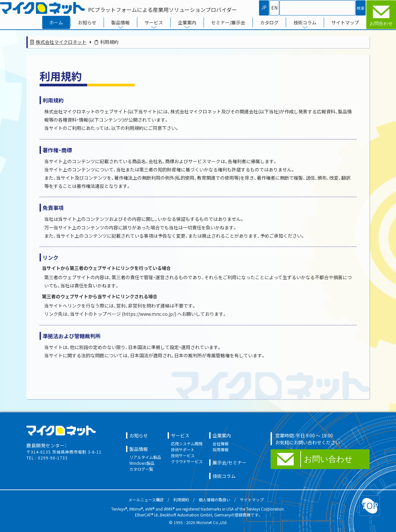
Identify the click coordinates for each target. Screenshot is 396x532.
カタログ (269, 22)
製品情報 (120, 22)
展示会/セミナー (230, 462)
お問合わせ (381, 23)
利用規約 (181, 500)
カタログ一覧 (141, 469)
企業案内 (187, 22)
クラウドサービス (187, 461)
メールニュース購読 (146, 500)
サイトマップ (345, 22)
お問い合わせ (328, 459)
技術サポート (183, 449)
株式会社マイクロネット (61, 42)
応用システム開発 (187, 443)
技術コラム (305, 22)
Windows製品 (142, 463)
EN (274, 8)
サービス (154, 22)
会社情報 (220, 443)
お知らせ (87, 22)
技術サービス (183, 455)
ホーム (56, 22)
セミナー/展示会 (228, 22)
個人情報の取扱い (214, 500)
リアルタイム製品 (145, 457)
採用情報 (220, 449)
